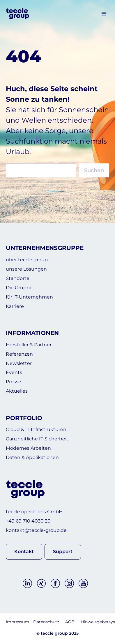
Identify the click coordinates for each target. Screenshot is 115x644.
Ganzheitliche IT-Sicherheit (37, 439)
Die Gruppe (19, 288)
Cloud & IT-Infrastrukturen (36, 429)
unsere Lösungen (26, 269)
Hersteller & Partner (29, 345)
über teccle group (27, 260)
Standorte (18, 278)
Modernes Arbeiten (28, 448)
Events (14, 372)
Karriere (15, 306)
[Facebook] (55, 583)
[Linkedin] (27, 583)
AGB (70, 622)
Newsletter (19, 363)
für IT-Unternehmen (29, 297)
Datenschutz (46, 622)
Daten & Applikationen (32, 457)
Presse (14, 382)
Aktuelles (17, 391)
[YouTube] (83, 583)
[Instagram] (69, 583)
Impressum (17, 622)
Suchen (94, 170)
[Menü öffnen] (104, 14)
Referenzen (19, 354)
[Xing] (41, 583)
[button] (24, 552)
